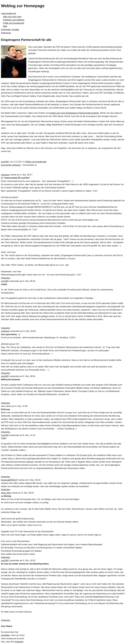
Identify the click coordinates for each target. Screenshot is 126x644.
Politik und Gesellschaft (14, 23)
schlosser (5, 175)
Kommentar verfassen (11, 165)
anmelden (5, 635)
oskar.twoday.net (9, 13)
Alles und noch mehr (12, 17)
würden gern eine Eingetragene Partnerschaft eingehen (74, 113)
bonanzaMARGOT (9, 480)
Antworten (6, 278)
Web (5, 26)
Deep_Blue (6, 493)
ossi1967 (5, 162)
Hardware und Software (14, 20)
